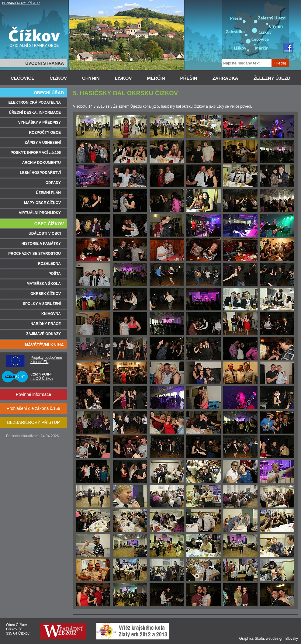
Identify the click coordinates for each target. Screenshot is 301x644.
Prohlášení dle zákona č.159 (34, 408)
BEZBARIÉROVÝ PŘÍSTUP (21, 3)
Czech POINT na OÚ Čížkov (42, 376)
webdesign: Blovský (282, 639)
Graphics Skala (252, 639)
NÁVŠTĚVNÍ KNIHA (44, 345)
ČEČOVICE (22, 78)
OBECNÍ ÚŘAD (49, 93)
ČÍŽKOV (58, 78)
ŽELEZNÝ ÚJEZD (272, 78)
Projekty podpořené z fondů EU (46, 360)
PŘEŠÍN (189, 78)
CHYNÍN (91, 78)
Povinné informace (33, 394)
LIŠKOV (123, 78)
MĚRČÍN (156, 78)
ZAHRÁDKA (225, 78)
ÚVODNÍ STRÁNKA (45, 63)
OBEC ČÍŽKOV (49, 224)
